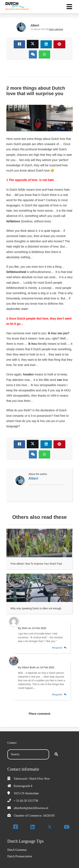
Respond (59, 648)
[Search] (56, 754)
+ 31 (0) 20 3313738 (26, 801)
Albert (35, 25)
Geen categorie (56, 29)
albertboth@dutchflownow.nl (31, 808)
